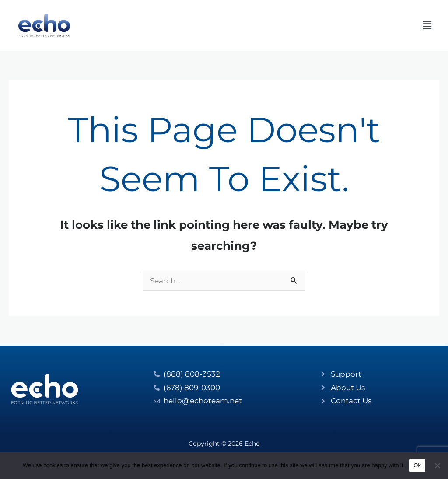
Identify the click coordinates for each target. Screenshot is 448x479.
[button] (427, 25)
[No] (437, 465)
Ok (417, 465)
